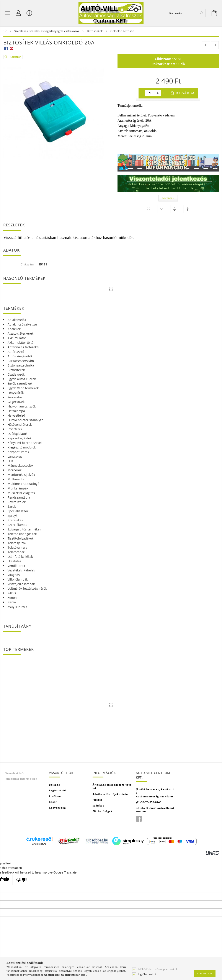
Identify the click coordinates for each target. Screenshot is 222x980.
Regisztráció (57, 791)
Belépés (54, 785)
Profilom (55, 796)
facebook (139, 819)
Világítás (14, 575)
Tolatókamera (17, 548)
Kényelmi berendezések (25, 443)
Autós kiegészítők (20, 356)
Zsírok (12, 602)
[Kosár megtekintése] (214, 13)
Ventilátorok (16, 566)
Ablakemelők (17, 320)
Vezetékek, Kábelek (21, 570)
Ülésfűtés (14, 561)
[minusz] (142, 93)
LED (10, 461)
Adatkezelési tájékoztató (110, 794)
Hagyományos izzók (22, 407)
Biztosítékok (16, 370)
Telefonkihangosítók (22, 534)
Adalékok (14, 329)
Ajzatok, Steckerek (20, 334)
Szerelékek (15, 520)
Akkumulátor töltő (20, 343)
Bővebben (168, 198)
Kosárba (185, 93)
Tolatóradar (16, 552)
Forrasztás (15, 397)
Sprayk (12, 516)
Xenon (12, 598)
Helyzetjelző (16, 416)
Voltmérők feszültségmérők (27, 589)
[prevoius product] (206, 46)
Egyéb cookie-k (147, 974)
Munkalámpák (18, 488)
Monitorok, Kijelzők (21, 475)
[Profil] (18, 13)
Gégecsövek (16, 402)
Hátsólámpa (16, 411)
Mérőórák (15, 470)
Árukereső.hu (39, 844)
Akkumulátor (17, 338)
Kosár (53, 802)
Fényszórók (16, 393)
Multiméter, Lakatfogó (23, 484)
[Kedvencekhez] (149, 209)
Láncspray (15, 457)
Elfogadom (205, 973)
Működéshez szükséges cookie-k (158, 969)
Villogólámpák (18, 580)
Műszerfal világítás (21, 493)
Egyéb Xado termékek (23, 388)
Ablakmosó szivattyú (22, 325)
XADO (12, 593)
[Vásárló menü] (29, 13)
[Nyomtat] (175, 209)
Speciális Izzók (18, 511)
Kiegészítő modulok (22, 447)
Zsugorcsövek (17, 607)
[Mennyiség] (150, 93)
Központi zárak (18, 452)
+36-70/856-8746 (150, 802)
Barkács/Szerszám (21, 361)
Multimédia (16, 479)
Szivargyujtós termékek (24, 529)
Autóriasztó (16, 352)
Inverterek (15, 429)
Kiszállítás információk (21, 779)
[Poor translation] (22, 880)
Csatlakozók (16, 375)
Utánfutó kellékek (20, 557)
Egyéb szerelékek (20, 384)
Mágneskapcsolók (20, 466)
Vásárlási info (15, 773)
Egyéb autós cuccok (22, 379)
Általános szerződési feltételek (112, 787)
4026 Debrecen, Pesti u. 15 (155, 791)
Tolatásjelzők (17, 543)
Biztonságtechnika (21, 366)
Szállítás (98, 806)
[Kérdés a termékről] (188, 209)
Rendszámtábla (19, 498)
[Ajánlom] (162, 209)
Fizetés (97, 800)
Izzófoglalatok (17, 434)
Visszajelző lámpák (21, 584)
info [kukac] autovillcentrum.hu (155, 810)
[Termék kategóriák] (8, 13)
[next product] (215, 46)
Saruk (12, 507)
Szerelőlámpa (17, 525)
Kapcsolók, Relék (20, 438)
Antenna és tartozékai (23, 347)
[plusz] (164, 93)
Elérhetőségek (103, 812)
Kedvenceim (57, 808)
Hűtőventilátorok (20, 425)
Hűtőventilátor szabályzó (25, 420)
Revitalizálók (17, 502)
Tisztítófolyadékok (20, 539)
